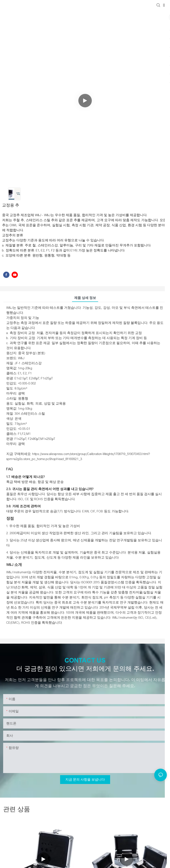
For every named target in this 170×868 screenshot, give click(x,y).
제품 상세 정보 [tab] (85, 298)
